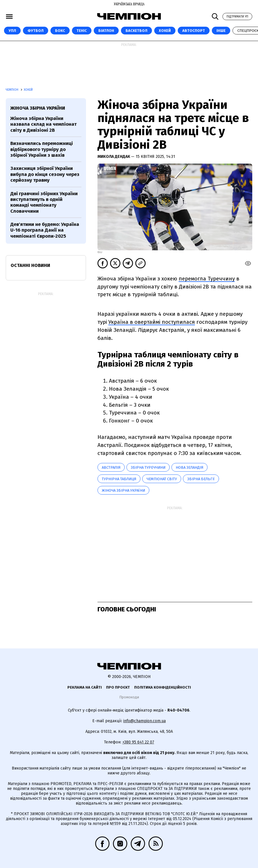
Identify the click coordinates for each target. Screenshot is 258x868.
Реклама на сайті (85, 687)
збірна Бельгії (201, 479)
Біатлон (106, 31)
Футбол (36, 31)
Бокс (60, 31)
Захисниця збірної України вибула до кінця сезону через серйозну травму (45, 174)
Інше (221, 31)
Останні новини (30, 265)
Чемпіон (12, 90)
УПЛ (12, 31)
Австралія (111, 467)
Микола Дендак (114, 157)
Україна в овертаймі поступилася (152, 322)
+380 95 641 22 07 (138, 742)
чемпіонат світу (162, 479)
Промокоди (129, 697)
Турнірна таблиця (119, 479)
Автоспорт (194, 31)
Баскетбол (136, 31)
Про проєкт (118, 687)
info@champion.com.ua (144, 721)
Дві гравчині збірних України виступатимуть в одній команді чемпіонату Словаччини (44, 202)
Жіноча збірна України (123, 490)
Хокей (165, 31)
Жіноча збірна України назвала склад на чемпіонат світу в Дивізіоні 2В (43, 124)
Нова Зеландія (189, 467)
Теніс (82, 31)
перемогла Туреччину (207, 279)
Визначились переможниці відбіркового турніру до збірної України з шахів (42, 149)
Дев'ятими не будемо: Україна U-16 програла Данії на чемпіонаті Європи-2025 (45, 230)
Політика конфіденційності (163, 687)
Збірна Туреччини (148, 467)
